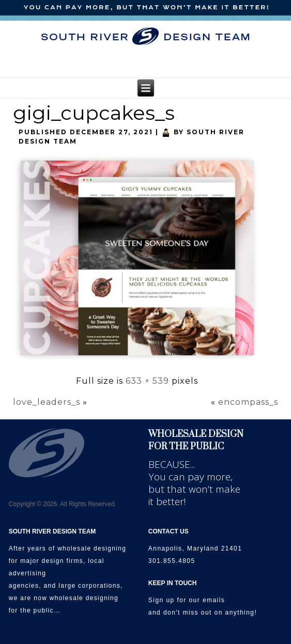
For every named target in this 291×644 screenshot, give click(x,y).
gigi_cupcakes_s (94, 113)
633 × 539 (147, 381)
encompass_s (248, 402)
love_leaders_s (47, 402)
